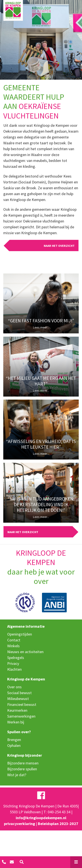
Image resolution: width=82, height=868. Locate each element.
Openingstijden (20, 634)
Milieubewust (18, 699)
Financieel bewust (22, 704)
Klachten (14, 669)
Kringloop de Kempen (26, 679)
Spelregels (16, 658)
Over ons (14, 687)
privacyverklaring (19, 824)
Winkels (13, 646)
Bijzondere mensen (23, 763)
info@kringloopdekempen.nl (41, 818)
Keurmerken (17, 710)
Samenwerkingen (21, 716)
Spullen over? (19, 732)
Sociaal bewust (19, 693)
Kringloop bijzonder (25, 755)
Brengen (14, 740)
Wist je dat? (17, 775)
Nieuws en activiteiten (25, 652)
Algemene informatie (26, 626)
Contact (14, 640)
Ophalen (14, 745)
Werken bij (16, 722)
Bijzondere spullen (22, 769)
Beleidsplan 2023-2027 (58, 824)
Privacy (13, 663)
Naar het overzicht (59, 246)
